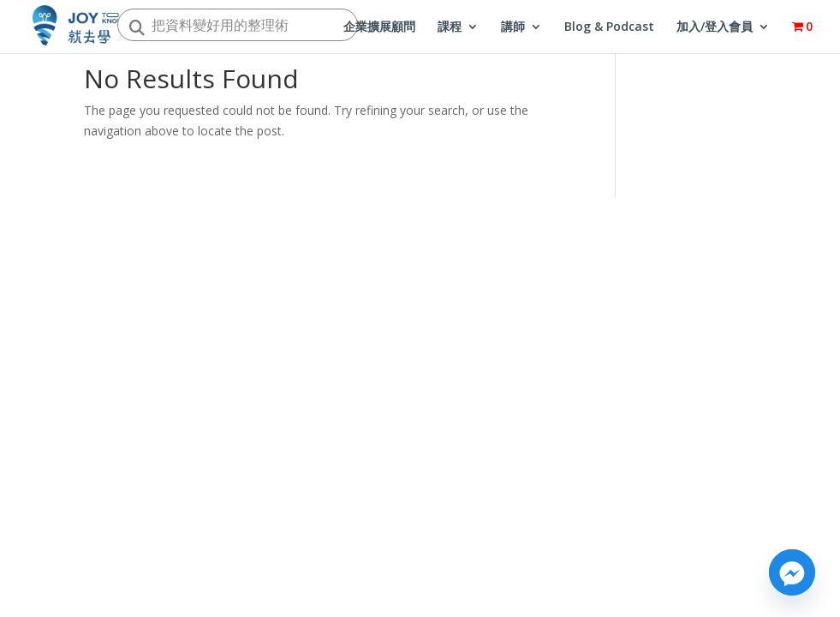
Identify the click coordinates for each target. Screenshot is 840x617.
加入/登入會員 (715, 27)
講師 (513, 27)
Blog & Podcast (609, 27)
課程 (450, 27)
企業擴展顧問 (379, 27)
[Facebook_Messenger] (792, 572)
